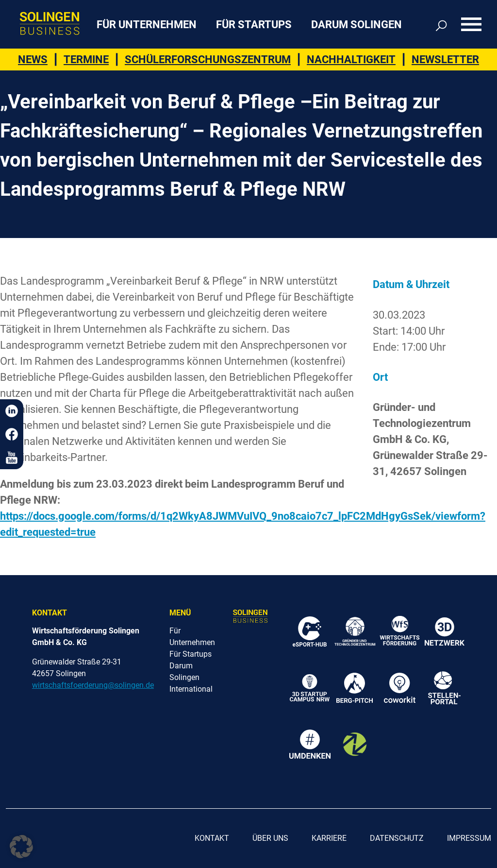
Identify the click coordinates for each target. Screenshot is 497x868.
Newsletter (445, 60)
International (191, 689)
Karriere (329, 838)
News (33, 60)
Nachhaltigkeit (351, 60)
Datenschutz (397, 838)
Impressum (469, 838)
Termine (86, 60)
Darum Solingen (356, 25)
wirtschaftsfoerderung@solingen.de (93, 685)
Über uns (270, 838)
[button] (21, 847)
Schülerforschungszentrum (208, 60)
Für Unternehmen (147, 25)
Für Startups (254, 25)
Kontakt (212, 838)
